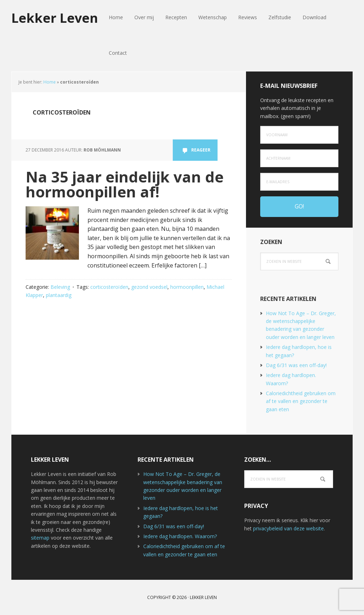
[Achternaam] (299, 158)
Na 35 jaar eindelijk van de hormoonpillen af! (125, 184)
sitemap (40, 538)
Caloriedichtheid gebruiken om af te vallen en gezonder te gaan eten (301, 401)
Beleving (60, 287)
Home (50, 82)
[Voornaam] (299, 135)
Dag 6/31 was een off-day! (296, 365)
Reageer (201, 150)
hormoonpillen (187, 287)
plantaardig (59, 295)
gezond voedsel (149, 287)
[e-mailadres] (299, 182)
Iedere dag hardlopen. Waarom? (180, 536)
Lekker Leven (55, 18)
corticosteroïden (109, 287)
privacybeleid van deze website (288, 528)
